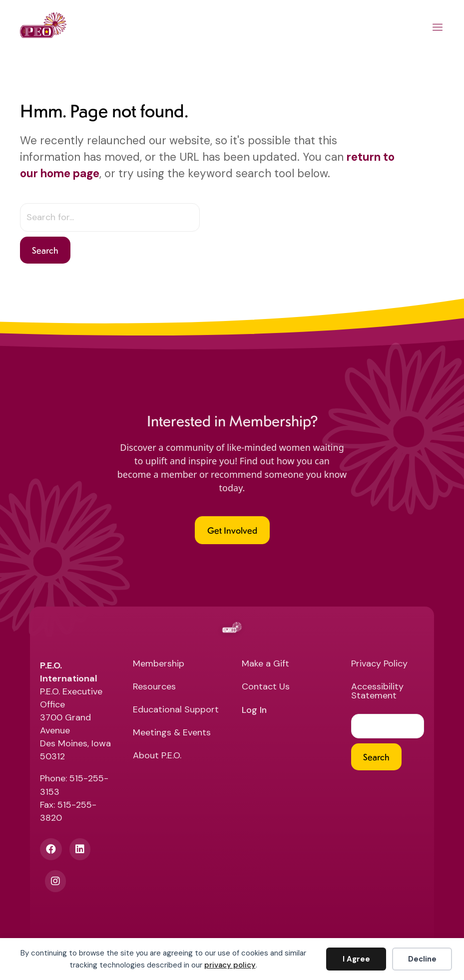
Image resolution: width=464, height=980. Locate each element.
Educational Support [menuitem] (176, 710)
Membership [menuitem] (159, 664)
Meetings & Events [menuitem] (172, 733)
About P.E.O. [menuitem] (157, 756)
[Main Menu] (438, 29)
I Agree (356, 959)
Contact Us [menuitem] (266, 687)
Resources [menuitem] (154, 687)
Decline (422, 959)
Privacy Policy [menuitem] (379, 664)
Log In (254, 710)
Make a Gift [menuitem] (265, 664)
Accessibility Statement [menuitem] (377, 692)
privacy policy (230, 965)
